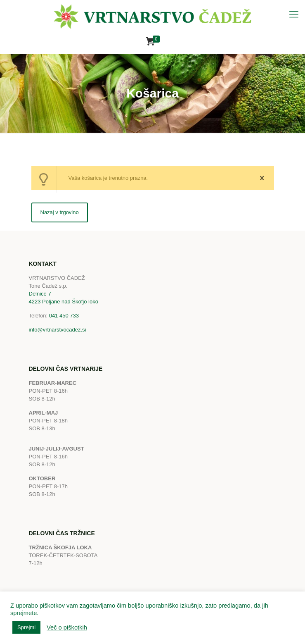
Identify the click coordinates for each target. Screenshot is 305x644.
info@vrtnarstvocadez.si (58, 330)
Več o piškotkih (67, 627)
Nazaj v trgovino (60, 212)
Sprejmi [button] (26, 627)
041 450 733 (64, 316)
